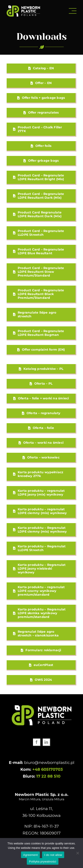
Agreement (31, 855)
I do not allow (53, 855)
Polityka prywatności (43, 861)
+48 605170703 (48, 769)
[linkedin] (46, 742)
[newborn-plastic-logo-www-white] (23, 7)
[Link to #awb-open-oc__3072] (73, 11)
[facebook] (37, 742)
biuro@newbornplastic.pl (49, 763)
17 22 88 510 (48, 776)
